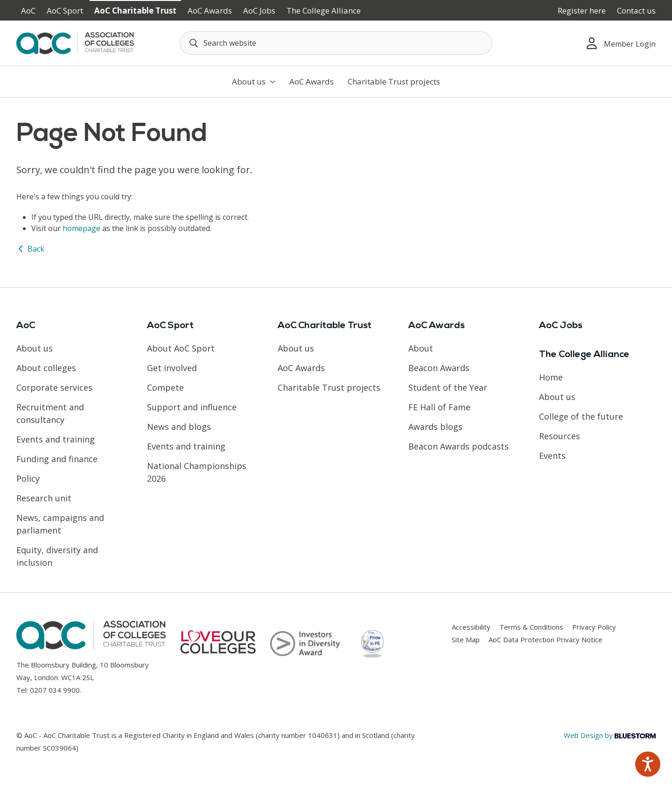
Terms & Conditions (531, 627)
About (421, 348)
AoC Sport (65, 11)
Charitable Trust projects (394, 81)
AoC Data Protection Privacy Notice (546, 639)
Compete (165, 387)
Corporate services (54, 387)
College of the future (581, 416)
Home (551, 377)
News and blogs (179, 427)
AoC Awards (210, 11)
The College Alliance (324, 11)
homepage (81, 228)
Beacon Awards (439, 368)
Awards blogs (435, 427)
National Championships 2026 (197, 472)
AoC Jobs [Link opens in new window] (259, 11)
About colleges (46, 368)
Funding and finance (57, 459)
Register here (582, 11)
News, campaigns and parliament (60, 524)
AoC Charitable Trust (135, 11)
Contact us (636, 11)
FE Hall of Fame (439, 407)
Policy (28, 478)
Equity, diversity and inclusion (57, 556)
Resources (560, 436)
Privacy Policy (594, 627)
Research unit (44, 498)
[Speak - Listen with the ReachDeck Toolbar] (648, 764)
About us (254, 81)
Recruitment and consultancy (50, 413)
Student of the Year (448, 387)
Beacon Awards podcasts (458, 446)
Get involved (172, 368)
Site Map (466, 639)
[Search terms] (336, 43)
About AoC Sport (181, 348)
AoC (28, 11)
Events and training (56, 439)
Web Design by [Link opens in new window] (610, 735)
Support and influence (192, 407)
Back (30, 249)
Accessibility (471, 627)
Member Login (621, 43)
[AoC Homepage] (75, 42)
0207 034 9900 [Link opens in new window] (55, 690)
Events (552, 456)
